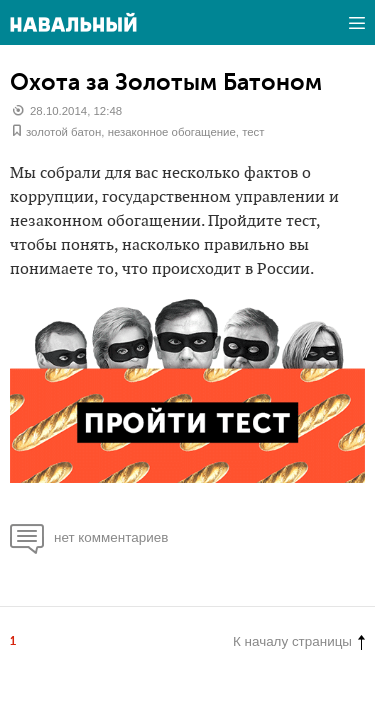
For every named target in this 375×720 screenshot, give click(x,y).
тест (253, 132)
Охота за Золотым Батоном (166, 82)
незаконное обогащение (172, 132)
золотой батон (63, 132)
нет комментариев (89, 537)
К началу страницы (299, 641)
